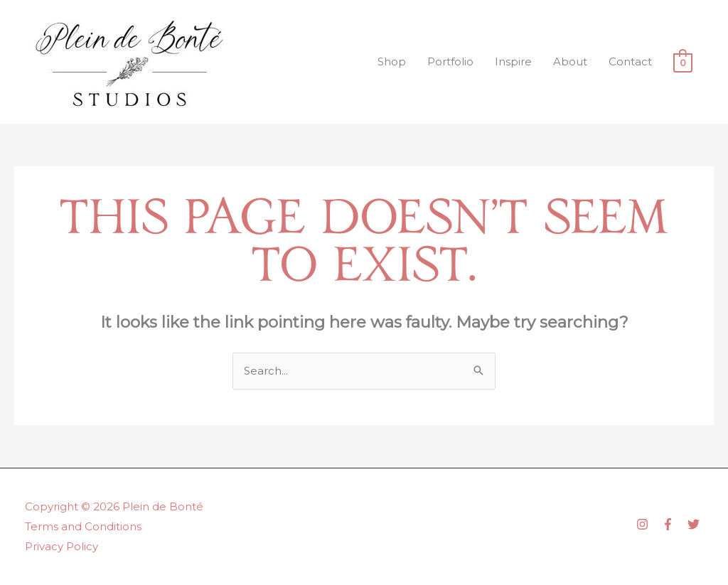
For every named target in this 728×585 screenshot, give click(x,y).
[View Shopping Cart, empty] (683, 62)
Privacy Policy (61, 546)
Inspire (513, 61)
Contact (630, 61)
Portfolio (450, 61)
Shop (392, 61)
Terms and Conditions (83, 526)
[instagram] (648, 524)
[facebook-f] (673, 524)
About (570, 61)
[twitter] (695, 524)
